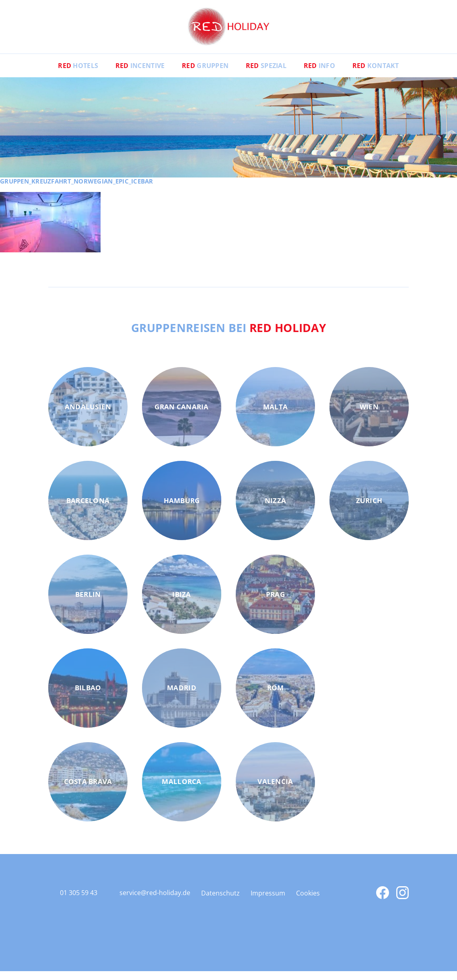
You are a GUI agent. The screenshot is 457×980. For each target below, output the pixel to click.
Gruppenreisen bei (229, 336)
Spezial (267, 74)
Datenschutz (220, 902)
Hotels (72, 74)
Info (323, 74)
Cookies (308, 902)
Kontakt (381, 74)
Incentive (137, 74)
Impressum (268, 902)
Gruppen (204, 74)
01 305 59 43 (79, 902)
